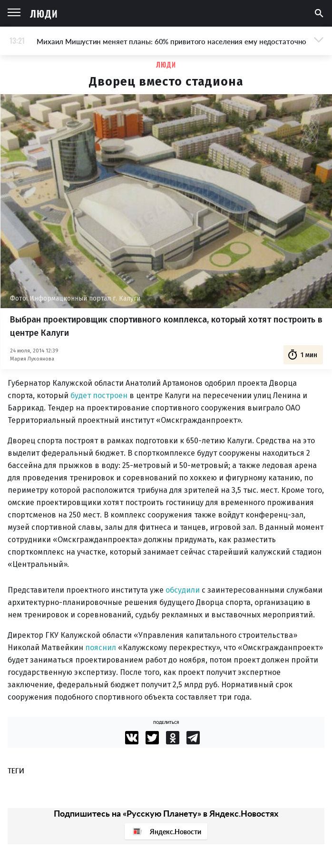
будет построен (99, 395)
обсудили (183, 590)
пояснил (101, 648)
